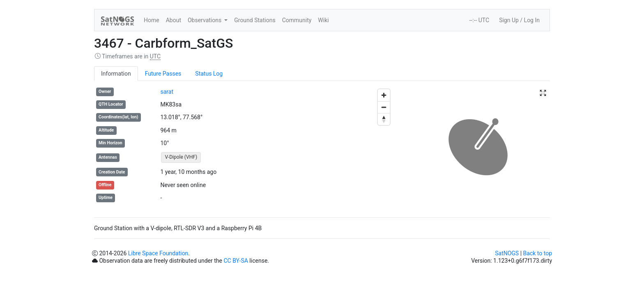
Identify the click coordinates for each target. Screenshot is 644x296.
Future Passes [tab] (163, 74)
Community (297, 20)
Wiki (323, 20)
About (174, 20)
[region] (322, 147)
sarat (167, 92)
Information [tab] (116, 74)
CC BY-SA (236, 261)
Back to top (538, 253)
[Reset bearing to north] (384, 119)
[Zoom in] (384, 95)
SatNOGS (507, 253)
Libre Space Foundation (158, 253)
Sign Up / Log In (519, 20)
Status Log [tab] (209, 74)
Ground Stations (255, 20)
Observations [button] (205, 20)
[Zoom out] (384, 107)
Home (152, 20)
